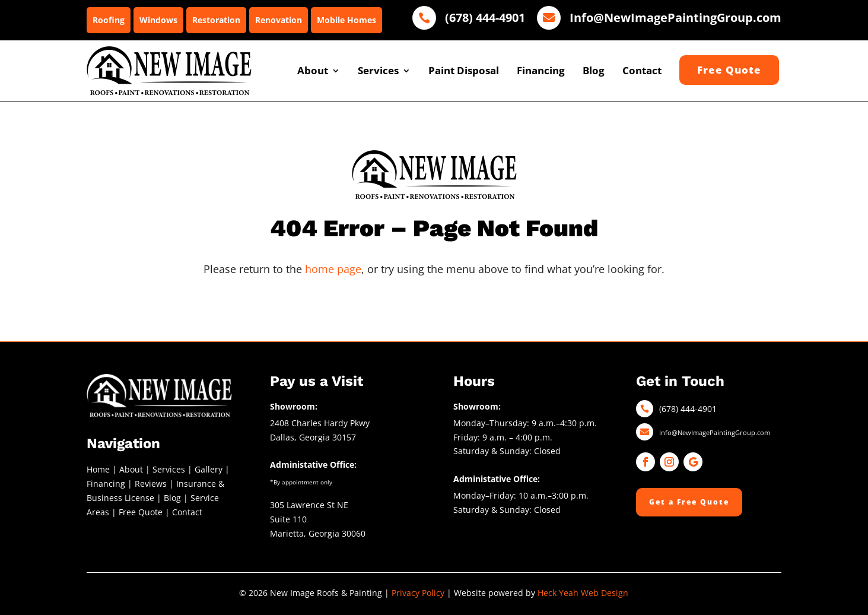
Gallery (209, 469)
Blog (594, 70)
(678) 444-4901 (688, 409)
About (313, 70)
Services (378, 70)
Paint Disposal (464, 70)
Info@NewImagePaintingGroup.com (715, 432)
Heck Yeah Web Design (583, 593)
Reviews (151, 484)
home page (333, 269)
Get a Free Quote (689, 502)
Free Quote (141, 512)
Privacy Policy (418, 593)
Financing (541, 70)
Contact (642, 70)
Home (98, 469)
